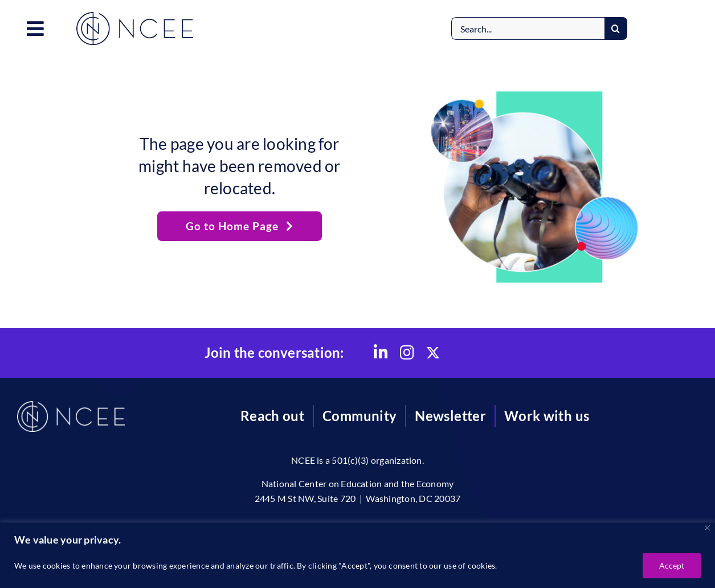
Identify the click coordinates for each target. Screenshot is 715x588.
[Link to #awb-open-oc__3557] (35, 28)
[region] (358, 555)
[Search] (616, 28)
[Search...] (528, 28)
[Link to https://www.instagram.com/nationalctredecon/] (407, 353)
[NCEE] (135, 16)
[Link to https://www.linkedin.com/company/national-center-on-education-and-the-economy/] (381, 353)
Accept (672, 565)
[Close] (707, 528)
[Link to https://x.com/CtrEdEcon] (433, 353)
